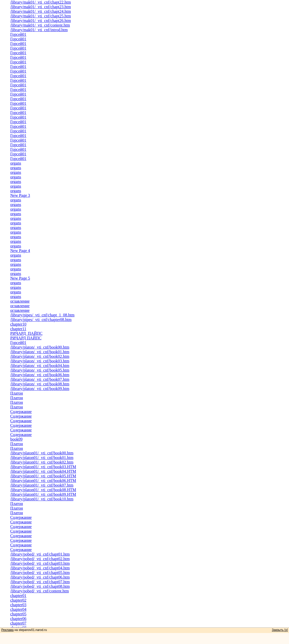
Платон (17, 393)
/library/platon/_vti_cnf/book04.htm (40, 366)
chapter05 (18, 614)
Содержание (21, 412)
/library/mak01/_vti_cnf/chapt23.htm (41, 7)
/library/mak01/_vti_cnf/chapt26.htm (41, 21)
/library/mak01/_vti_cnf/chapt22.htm (41, 2)
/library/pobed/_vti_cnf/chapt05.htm (40, 573)
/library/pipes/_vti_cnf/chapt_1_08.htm (42, 315)
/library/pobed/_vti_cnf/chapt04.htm (40, 568)
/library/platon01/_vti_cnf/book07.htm (42, 485)
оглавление (20, 301)
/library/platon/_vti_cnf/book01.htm (40, 352)
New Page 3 (20, 195)
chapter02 (18, 600)
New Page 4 (20, 251)
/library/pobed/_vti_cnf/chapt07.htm (40, 582)
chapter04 (18, 609)
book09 (16, 439)
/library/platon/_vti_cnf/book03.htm (40, 361)
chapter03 (18, 605)
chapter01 (18, 596)
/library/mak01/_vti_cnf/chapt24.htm (41, 11)
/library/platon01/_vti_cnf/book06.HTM (43, 481)
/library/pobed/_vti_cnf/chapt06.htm (40, 577)
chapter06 (18, 619)
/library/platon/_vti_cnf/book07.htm (40, 379)
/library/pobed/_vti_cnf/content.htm (40, 591)
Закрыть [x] (280, 630)
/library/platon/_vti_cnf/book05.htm (40, 370)
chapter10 (18, 324)
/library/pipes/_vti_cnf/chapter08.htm (41, 320)
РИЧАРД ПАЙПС (26, 333)
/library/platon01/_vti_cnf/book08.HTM (43, 490)
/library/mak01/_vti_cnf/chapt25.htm (41, 16)
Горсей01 (18, 34)
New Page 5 (20, 278)
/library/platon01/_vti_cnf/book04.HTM (43, 471)
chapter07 (18, 623)
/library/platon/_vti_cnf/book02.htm (40, 356)
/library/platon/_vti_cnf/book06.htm (40, 375)
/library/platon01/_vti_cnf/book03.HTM (43, 467)
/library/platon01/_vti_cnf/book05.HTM (43, 476)
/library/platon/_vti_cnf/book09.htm (40, 389)
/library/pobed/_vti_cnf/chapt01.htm (40, 554)
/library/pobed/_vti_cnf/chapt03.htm (40, 563)
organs (16, 163)
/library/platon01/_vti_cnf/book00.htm (42, 453)
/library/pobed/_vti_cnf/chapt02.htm (40, 559)
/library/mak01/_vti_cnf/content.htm (40, 25)
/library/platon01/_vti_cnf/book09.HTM (43, 494)
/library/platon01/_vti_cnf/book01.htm (42, 458)
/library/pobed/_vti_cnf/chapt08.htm (40, 586)
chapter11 (18, 329)
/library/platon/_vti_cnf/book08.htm (40, 384)
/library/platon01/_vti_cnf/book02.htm (42, 462)
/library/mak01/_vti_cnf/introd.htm (39, 30)
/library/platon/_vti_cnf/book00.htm (40, 347)
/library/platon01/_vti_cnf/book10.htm (42, 499)
